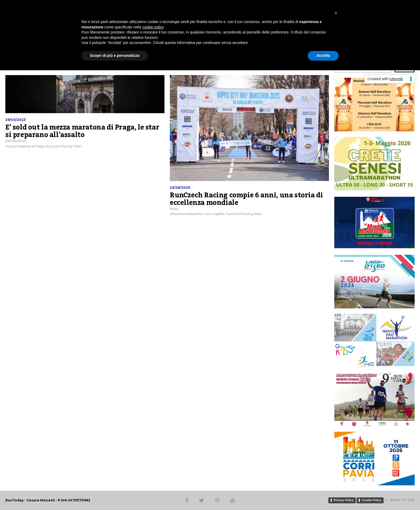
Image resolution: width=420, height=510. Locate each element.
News (174, 209)
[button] (336, 13)
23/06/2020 (180, 188)
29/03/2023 (16, 120)
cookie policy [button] (153, 27)
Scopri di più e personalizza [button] (115, 56)
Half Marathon (16, 141)
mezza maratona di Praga (25, 146)
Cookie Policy (372, 500)
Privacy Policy (344, 500)
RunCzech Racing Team (63, 146)
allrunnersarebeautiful (186, 214)
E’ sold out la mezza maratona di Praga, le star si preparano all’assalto (82, 131)
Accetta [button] (323, 56)
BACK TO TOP (400, 500)
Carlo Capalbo (214, 214)
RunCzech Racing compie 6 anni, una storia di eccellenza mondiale (246, 199)
